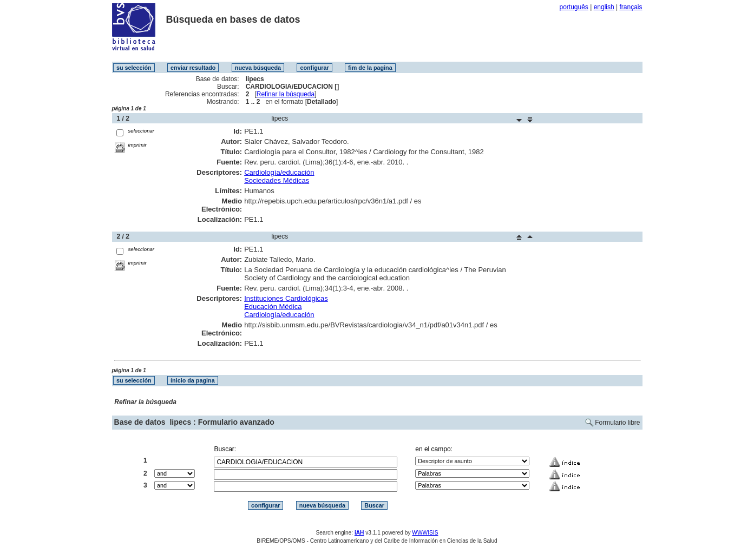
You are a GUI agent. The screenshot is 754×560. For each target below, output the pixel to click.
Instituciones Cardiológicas (286, 298)
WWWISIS (425, 533)
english (604, 7)
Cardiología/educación (279, 172)
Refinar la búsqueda (286, 94)
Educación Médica (273, 307)
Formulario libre (617, 423)
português (573, 7)
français (631, 7)
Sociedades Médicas (277, 180)
